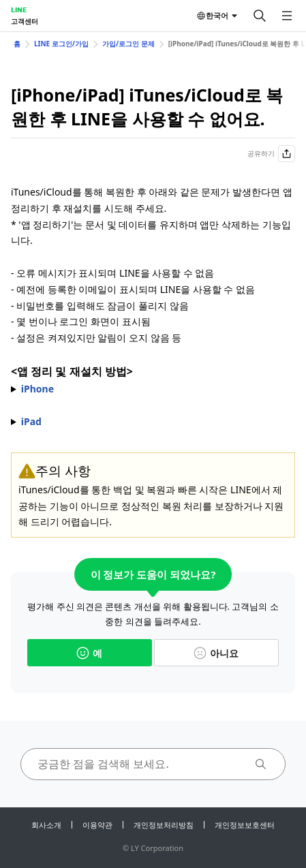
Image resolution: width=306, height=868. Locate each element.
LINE (19, 10)
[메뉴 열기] (287, 16)
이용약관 (97, 825)
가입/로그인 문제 (128, 44)
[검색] (260, 16)
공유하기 (271, 154)
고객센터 (25, 21)
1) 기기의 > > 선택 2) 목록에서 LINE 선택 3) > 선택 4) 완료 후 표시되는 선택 (153, 389)
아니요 (216, 653)
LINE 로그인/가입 (61, 44)
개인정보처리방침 (164, 825)
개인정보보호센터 (245, 825)
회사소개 (46, 825)
